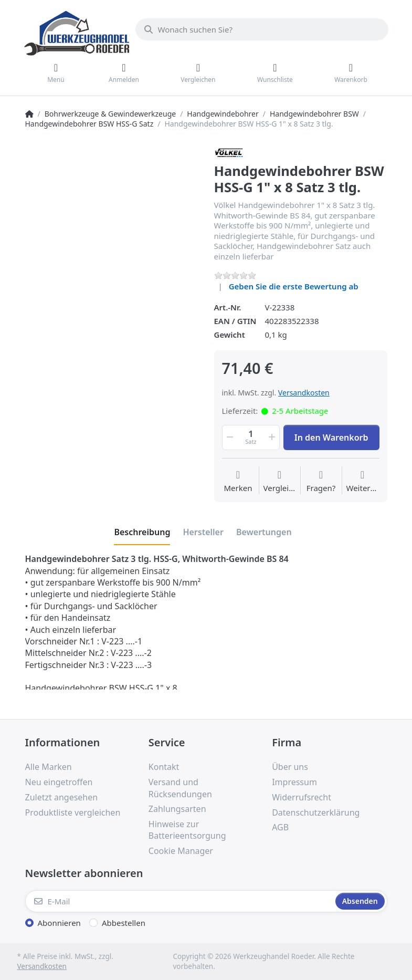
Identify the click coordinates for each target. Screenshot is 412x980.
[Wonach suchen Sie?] (262, 29)
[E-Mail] (179, 901)
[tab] (142, 532)
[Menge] (251, 437)
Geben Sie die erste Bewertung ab (294, 286)
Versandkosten (304, 393)
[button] (229, 437)
